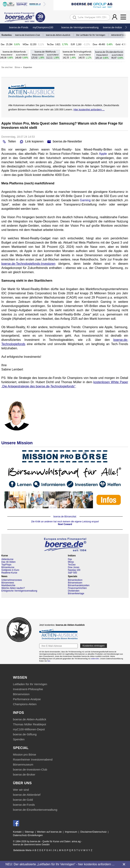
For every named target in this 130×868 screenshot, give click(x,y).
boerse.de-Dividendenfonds (109, 52)
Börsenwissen (75, 583)
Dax (3, 44)
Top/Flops (6, 565)
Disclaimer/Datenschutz (94, 832)
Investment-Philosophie (28, 689)
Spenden (19, 739)
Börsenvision (21, 694)
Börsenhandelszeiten (79, 585)
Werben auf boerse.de (49, 832)
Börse (17, 67)
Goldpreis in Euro (10, 570)
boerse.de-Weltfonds (45, 52)
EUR (73, 44)
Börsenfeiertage (76, 593)
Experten (28, 67)
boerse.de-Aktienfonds (14, 52)
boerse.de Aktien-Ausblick (30, 719)
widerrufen (95, 659)
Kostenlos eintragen (94, 646)
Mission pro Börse (25, 754)
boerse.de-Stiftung (25, 734)
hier (49, 661)
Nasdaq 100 (74, 570)
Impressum (71, 832)
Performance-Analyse (27, 699)
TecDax (50, 44)
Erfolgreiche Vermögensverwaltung (19, 591)
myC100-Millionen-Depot (29, 729)
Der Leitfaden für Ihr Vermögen (91, 35)
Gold (118, 44)
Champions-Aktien (25, 704)
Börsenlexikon (75, 580)
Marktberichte (8, 585)
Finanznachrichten (77, 588)
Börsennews (8, 583)
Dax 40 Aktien (8, 562)
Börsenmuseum (23, 764)
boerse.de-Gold (23, 800)
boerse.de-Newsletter (64, 142)
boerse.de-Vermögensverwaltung (80, 27)
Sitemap (29, 832)
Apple (103, 154)
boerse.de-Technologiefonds (77, 52)
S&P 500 (72, 573)
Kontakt (17, 832)
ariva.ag (76, 841)
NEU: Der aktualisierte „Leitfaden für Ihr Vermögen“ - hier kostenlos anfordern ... (60, 864)
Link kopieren (31, 142)
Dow (95, 44)
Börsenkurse (8, 567)
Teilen (9, 142)
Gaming (85, 200)
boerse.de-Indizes (113, 27)
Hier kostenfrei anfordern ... (89, 109)
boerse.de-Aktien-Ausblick (58, 35)
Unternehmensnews (12, 580)
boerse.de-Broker (24, 774)
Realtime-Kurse (9, 573)
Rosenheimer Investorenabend (33, 759)
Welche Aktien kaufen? (13, 588)
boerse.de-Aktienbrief (27, 795)
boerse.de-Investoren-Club (28, 35)
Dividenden (74, 591)
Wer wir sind (21, 790)
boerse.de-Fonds (19, 27)
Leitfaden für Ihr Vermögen (30, 684)
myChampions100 (43, 27)
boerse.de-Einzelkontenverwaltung (35, 810)
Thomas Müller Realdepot (30, 724)
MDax (26, 44)
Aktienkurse (7, 559)
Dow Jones (74, 567)
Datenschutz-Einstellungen (28, 835)
